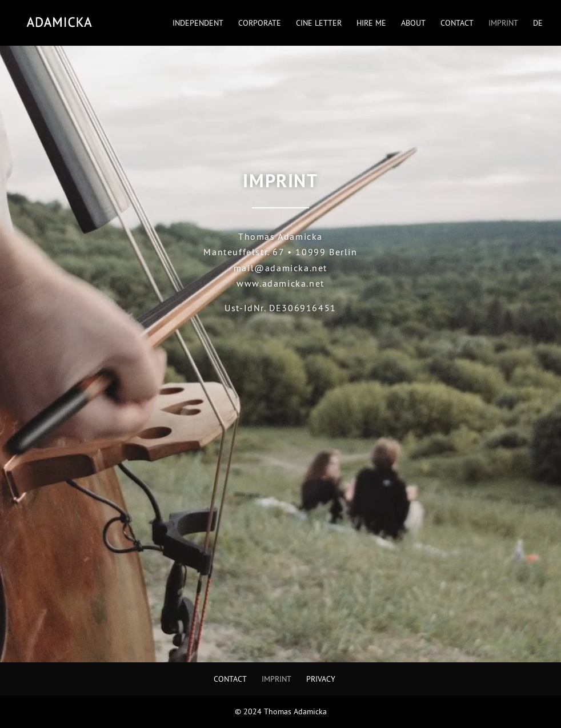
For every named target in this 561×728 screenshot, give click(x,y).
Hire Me (371, 23)
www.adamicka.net (280, 283)
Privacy (321, 679)
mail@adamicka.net (280, 268)
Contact (457, 23)
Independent (198, 23)
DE (538, 23)
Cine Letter (319, 23)
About (413, 23)
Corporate (260, 23)
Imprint (503, 23)
